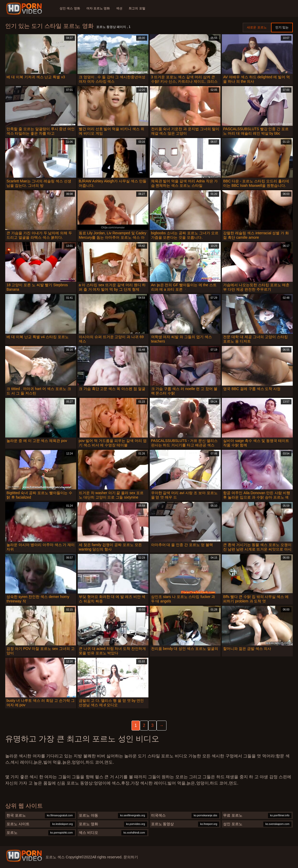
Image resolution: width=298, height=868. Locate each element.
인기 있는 (282, 27)
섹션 (119, 8)
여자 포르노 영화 (98, 8)
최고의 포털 (137, 8)
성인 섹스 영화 (70, 8)
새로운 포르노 (257, 27)
